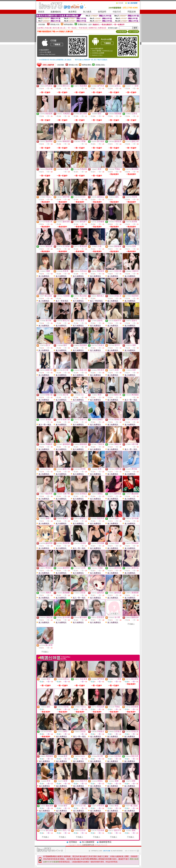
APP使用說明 (122, 32)
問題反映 (132, 12)
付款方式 (117, 12)
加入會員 (87, 12)
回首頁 (41, 12)
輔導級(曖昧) (69, 24)
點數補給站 (56, 12)
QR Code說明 (133, 32)
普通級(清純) (82, 24)
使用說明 (102, 12)
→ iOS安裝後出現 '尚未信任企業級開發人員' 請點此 (54, 60)
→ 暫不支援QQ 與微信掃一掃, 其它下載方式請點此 (90, 60)
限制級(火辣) (55, 24)
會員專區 (72, 12)
